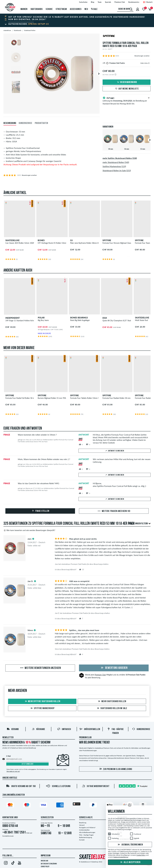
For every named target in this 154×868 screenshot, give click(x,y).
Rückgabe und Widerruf (87, 827)
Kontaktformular (8, 836)
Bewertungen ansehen (142, 56)
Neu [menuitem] (86, 9)
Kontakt (82, 840)
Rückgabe (38, 729)
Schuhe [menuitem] (49, 9)
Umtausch (64, 729)
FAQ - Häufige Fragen (86, 835)
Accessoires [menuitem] (76, 9)
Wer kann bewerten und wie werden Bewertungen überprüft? (29, 530)
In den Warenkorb (127, 82)
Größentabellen (90, 729)
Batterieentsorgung (86, 837)
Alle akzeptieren (130, 862)
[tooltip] (149, 63)
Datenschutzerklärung (49, 864)
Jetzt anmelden (27, 764)
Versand (13, 729)
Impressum (46, 856)
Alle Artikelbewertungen (87, 832)
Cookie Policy (45, 867)
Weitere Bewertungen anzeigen (40, 668)
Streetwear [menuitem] (61, 9)
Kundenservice (141, 729)
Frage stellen (40, 511)
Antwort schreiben (115, 451)
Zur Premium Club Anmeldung (115, 769)
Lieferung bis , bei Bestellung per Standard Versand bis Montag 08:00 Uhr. (127, 101)
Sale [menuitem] (94, 9)
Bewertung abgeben (114, 668)
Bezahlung (83, 823)
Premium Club (100, 675)
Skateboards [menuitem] (37, 9)
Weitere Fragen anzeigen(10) (114, 511)
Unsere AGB (44, 861)
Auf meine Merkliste (127, 89)
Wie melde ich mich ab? (13, 771)
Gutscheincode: (29, 24)
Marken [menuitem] (24, 9)
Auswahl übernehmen (130, 845)
